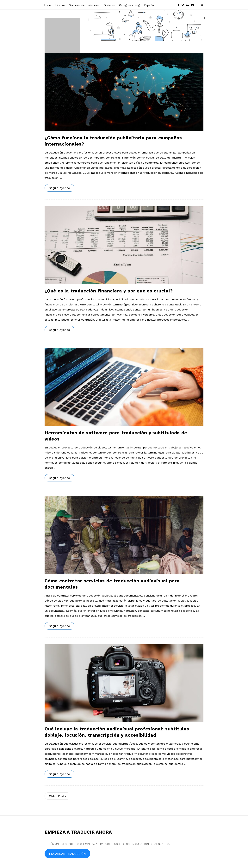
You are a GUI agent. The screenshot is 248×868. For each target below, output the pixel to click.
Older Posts (57, 796)
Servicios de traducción (84, 5)
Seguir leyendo (59, 188)
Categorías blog (129, 5)
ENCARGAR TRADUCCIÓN (67, 854)
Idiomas (60, 5)
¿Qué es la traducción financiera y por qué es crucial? (109, 291)
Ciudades (109, 5)
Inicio (48, 5)
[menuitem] (149, 5)
